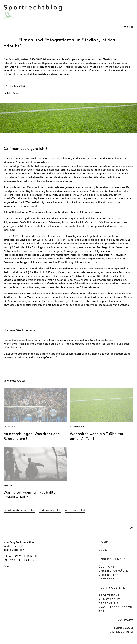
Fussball (7, 93)
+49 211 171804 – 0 (25, 556)
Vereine (16, 93)
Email (7, 566)
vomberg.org (19, 354)
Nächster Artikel (75, 511)
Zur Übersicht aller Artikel (19, 511)
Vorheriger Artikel (50, 511)
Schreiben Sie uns (112, 344)
